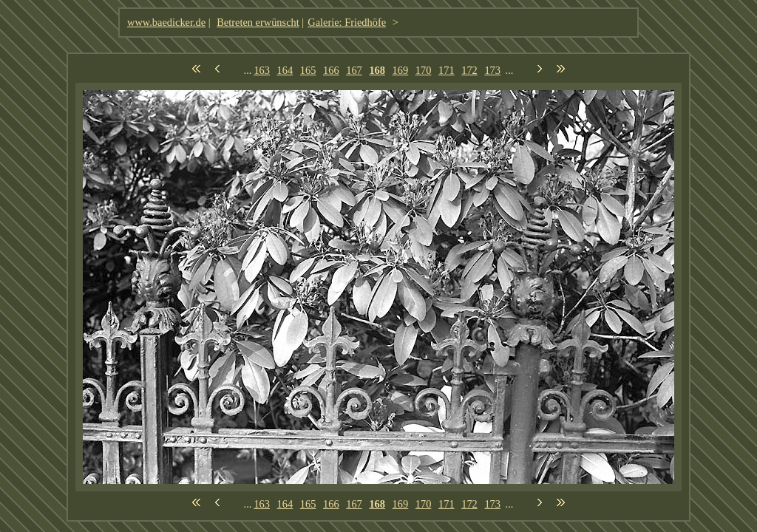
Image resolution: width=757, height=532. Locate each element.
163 (262, 70)
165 (308, 70)
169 (401, 70)
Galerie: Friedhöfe (347, 22)
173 (492, 70)
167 (354, 70)
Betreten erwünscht (258, 22)
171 (447, 70)
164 (285, 70)
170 (424, 70)
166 (331, 70)
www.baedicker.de (166, 22)
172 (469, 70)
